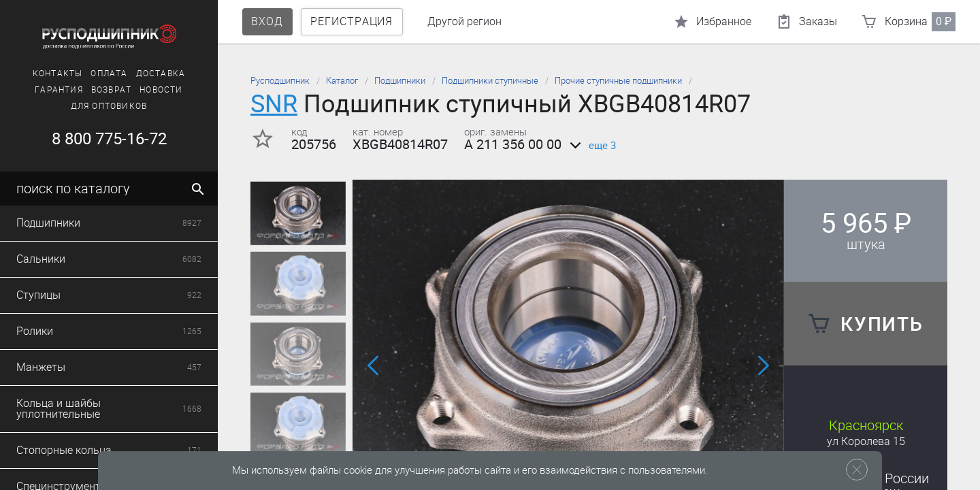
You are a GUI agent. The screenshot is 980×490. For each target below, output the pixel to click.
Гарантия (59, 90)
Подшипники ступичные (490, 81)
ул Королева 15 (866, 441)
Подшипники (400, 81)
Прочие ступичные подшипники (618, 81)
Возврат (111, 90)
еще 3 (590, 146)
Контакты (58, 73)
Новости (161, 90)
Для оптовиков (109, 106)
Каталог (342, 81)
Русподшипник (280, 81)
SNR (274, 104)
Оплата (109, 73)
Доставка (161, 73)
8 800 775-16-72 (109, 139)
